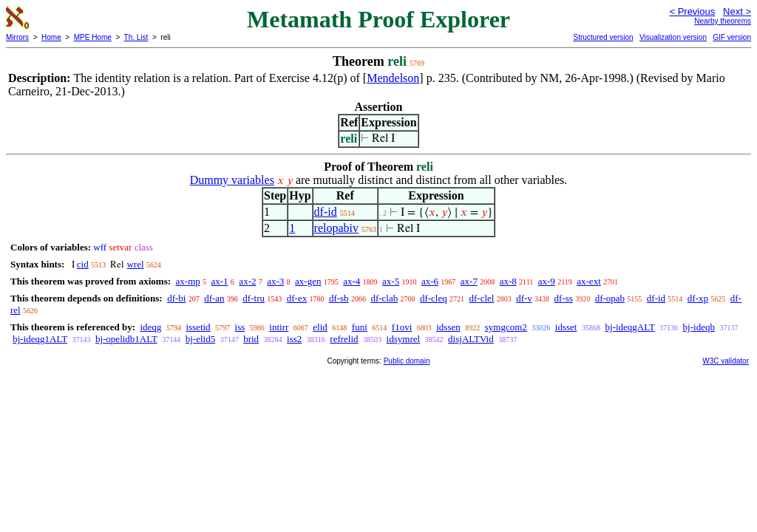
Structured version (603, 37)
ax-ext (588, 281)
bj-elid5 (200, 339)
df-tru (254, 298)
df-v (524, 298)
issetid (198, 327)
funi (360, 327)
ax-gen (308, 281)
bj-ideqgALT (629, 327)
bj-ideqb (699, 327)
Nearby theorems (723, 21)
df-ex (297, 298)
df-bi (176, 298)
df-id (326, 212)
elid (320, 327)
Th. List (136, 37)
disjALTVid (471, 339)
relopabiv (336, 228)
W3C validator (726, 361)
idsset (566, 327)
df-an (214, 298)
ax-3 (275, 281)
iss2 (294, 339)
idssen (448, 327)
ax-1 (220, 281)
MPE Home (93, 37)
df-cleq (434, 298)
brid (251, 339)
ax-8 (508, 281)
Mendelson (393, 78)
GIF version (732, 37)
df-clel (482, 298)
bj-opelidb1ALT (126, 339)
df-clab (384, 298)
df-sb (339, 298)
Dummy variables (232, 180)
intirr (279, 327)
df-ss (564, 298)
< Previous (692, 11)
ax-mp (188, 281)
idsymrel (404, 339)
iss (240, 327)
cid (83, 264)
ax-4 (352, 281)
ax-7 (469, 281)
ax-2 (247, 281)
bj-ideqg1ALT (40, 339)
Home (51, 37)
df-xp (698, 298)
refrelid (344, 339)
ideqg (150, 327)
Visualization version (673, 37)
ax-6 (430, 281)
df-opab (610, 298)
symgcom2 (506, 327)
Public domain (407, 361)
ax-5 (391, 281)
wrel (135, 264)
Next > (737, 11)
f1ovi (402, 327)
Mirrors (17, 37)
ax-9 (547, 281)
